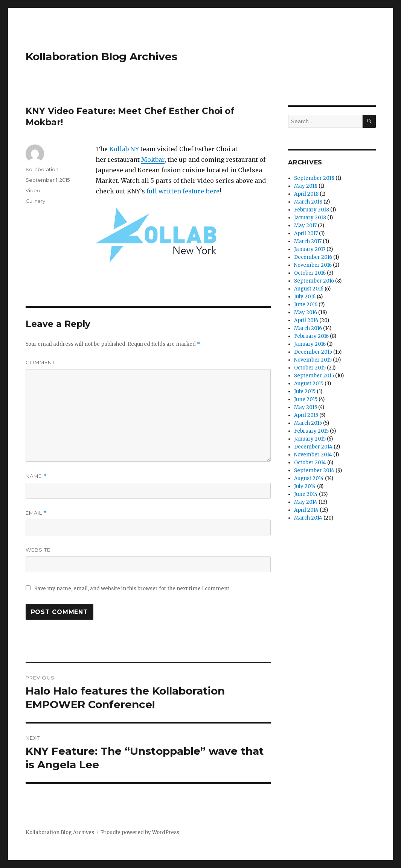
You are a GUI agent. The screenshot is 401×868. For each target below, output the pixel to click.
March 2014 (308, 518)
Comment (40, 362)
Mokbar (153, 160)
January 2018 (310, 218)
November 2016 (313, 265)
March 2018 (308, 202)
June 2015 (306, 399)
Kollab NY (124, 149)
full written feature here (183, 191)
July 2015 (305, 391)
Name (36, 476)
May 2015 (306, 407)
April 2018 (306, 194)
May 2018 (306, 186)
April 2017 (306, 233)
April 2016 (306, 320)
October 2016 (310, 273)
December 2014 (313, 447)
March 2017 (308, 241)
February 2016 (311, 336)
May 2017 (305, 226)
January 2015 (310, 439)
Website (38, 550)
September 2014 (314, 470)
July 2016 (305, 297)
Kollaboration (42, 169)
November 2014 (313, 455)
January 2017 (310, 249)
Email (36, 513)
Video (33, 190)
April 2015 (306, 415)
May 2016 (306, 312)
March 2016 (308, 328)
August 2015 (309, 384)
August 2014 (309, 478)
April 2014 (306, 510)
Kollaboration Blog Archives (101, 56)
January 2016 (310, 344)
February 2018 (312, 210)
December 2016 (313, 257)
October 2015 (310, 368)
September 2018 (314, 178)
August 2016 (309, 289)
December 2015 (313, 352)
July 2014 (305, 486)
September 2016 (314, 281)
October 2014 (310, 463)
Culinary (35, 201)
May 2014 (306, 502)
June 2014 (306, 494)
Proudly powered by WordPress (140, 832)
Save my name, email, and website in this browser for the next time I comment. (132, 589)
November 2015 (313, 360)
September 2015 (314, 376)
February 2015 (311, 431)
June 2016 (306, 305)
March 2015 (308, 423)
